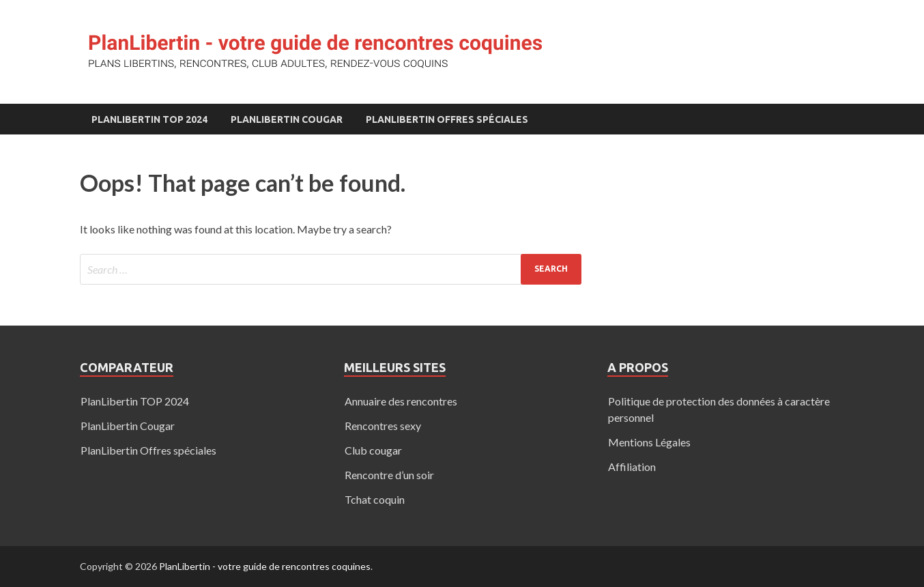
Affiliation (632, 467)
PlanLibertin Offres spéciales (447, 119)
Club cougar (373, 450)
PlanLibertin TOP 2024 (149, 119)
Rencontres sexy (383, 426)
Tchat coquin (375, 499)
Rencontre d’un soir (389, 475)
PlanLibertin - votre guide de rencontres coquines (265, 566)
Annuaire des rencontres (401, 401)
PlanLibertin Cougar (287, 119)
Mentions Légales (649, 442)
